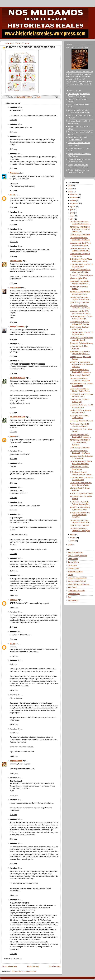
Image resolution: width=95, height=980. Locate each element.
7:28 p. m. (14, 498)
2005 (70, 545)
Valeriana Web (73, 600)
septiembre (75, 204)
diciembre (74, 194)
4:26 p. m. (14, 283)
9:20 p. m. (14, 839)
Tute (70, 597)
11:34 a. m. (14, 690)
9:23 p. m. (14, 864)
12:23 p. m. (14, 795)
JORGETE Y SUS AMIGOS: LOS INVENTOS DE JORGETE (80, 442)
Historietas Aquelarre (75, 572)
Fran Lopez (14, 173)
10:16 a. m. (14, 656)
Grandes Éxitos (73, 568)
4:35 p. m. (14, 322)
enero (73, 541)
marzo (73, 535)
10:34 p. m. (14, 571)
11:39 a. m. (14, 725)
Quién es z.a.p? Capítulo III (80, 448)
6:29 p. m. (14, 483)
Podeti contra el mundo (76, 591)
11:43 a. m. (14, 895)
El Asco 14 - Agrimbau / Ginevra (81, 494)
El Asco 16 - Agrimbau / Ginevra (81, 343)
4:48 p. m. (14, 339)
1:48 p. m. (14, 815)
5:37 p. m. (14, 432)
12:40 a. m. (14, 607)
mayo (73, 216)
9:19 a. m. (14, 208)
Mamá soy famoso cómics (77, 578)
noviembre (74, 197)
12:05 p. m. (14, 773)
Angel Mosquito (16, 261)
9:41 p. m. (14, 510)
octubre (73, 201)
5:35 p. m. (14, 412)
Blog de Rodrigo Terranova (78, 556)
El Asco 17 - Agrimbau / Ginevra (81, 275)
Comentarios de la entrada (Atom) (24, 971)
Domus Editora (73, 562)
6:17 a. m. (14, 149)
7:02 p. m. (14, 954)
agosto (73, 207)
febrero (73, 538)
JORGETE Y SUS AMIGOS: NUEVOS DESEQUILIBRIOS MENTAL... (81, 364)
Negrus (13, 436)
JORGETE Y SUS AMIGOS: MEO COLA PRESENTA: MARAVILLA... (80, 229)
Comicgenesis (73, 559)
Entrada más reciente (9, 966)
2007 (70, 189)
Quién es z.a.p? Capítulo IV (80, 375)
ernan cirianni (15, 288)
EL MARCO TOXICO (18, 378)
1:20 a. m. (14, 627)
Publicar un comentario (13, 958)
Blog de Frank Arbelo (75, 552)
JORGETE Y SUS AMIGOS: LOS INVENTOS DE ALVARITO (80, 515)
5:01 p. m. (14, 356)
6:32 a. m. (14, 169)
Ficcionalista (72, 565)
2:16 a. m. (14, 132)
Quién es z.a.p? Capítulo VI (80, 235)
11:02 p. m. (14, 595)
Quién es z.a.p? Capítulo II (80, 526)
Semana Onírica (74, 594)
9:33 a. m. (14, 225)
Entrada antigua (55, 966)
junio (72, 213)
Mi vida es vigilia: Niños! (79, 278)
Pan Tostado (72, 587)
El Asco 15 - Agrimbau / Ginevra (81, 421)
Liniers (70, 575)
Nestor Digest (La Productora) (79, 584)
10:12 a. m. (14, 242)
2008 (70, 186)
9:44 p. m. (14, 554)
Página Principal (33, 966)
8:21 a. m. (14, 191)
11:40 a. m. (14, 756)
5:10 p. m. (14, 373)
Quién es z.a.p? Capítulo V (80, 303)
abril (72, 219)
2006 (70, 192)
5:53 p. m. (14, 459)
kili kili (13, 195)
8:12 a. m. (14, 639)
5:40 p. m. (14, 447)
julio (72, 210)
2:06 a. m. (14, 120)
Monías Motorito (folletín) (77, 581)
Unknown (14, 600)
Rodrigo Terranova (17, 327)
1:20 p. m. (14, 256)
